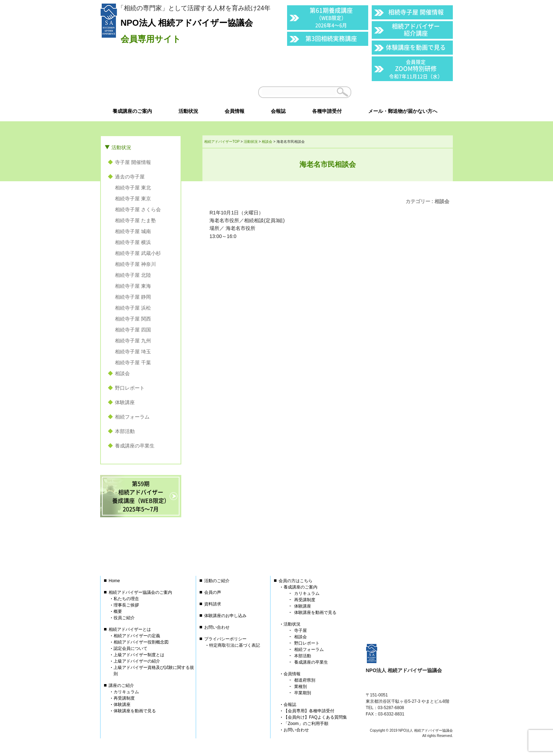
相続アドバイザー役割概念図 (141, 642)
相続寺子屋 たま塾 (135, 220)
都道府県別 (305, 680)
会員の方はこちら (296, 581)
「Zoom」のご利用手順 (306, 724)
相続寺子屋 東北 (133, 188)
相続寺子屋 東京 (133, 199)
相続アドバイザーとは (130, 629)
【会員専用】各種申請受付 (309, 711)
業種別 (300, 687)
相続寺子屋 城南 (133, 231)
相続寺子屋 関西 (133, 319)
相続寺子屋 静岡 (133, 297)
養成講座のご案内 (300, 587)
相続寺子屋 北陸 (133, 275)
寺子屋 (300, 630)
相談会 (442, 201)
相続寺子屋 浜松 (133, 308)
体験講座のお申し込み (225, 616)
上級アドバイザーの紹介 (137, 661)
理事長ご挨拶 (126, 605)
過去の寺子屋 (130, 177)
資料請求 (213, 604)
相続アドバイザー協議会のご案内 (140, 592)
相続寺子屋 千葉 (133, 362)
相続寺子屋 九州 (133, 341)
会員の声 (213, 592)
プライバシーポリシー (225, 639)
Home (114, 581)
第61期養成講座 (331, 17)
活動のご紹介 (217, 581)
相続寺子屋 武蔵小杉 (138, 253)
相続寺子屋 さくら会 (138, 209)
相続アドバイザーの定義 (137, 636)
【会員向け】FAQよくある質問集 (315, 717)
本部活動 (125, 431)
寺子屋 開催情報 (133, 162)
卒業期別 (303, 693)
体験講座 (125, 402)
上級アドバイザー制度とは (139, 655)
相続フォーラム (132, 417)
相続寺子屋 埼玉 (133, 352)
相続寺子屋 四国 (133, 330)
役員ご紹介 (124, 618)
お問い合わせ (217, 627)
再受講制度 (124, 698)
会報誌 (290, 705)
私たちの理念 (126, 599)
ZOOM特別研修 (416, 69)
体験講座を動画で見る (416, 47)
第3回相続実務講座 (331, 38)
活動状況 (121, 147)
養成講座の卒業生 (135, 446)
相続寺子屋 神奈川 (135, 264)
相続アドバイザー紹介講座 (416, 29)
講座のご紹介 (121, 685)
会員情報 (292, 674)
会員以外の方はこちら (404, 92)
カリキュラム (126, 692)
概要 (118, 611)
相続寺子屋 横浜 (133, 242)
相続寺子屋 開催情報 (416, 12)
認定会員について (130, 648)
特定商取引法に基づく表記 (235, 645)
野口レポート (130, 388)
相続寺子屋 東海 (133, 286)
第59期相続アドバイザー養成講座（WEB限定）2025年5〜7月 (141, 496)
